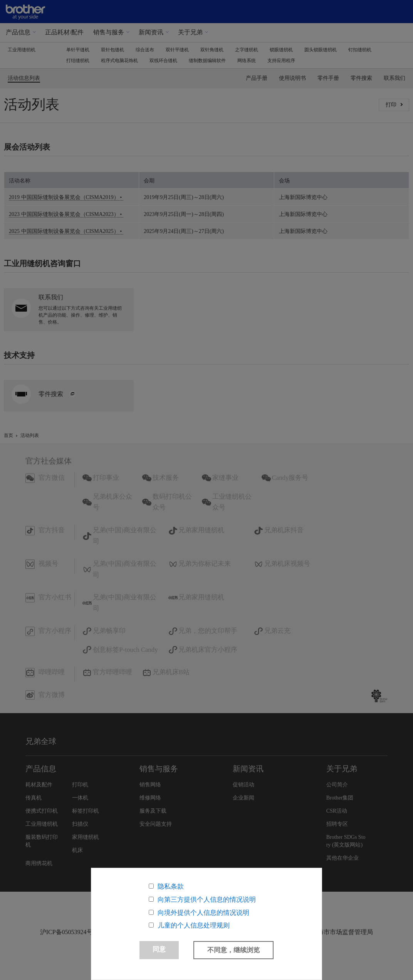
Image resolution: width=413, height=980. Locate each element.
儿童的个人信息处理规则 (194, 925)
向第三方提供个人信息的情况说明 (207, 899)
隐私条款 (171, 886)
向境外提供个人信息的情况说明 (203, 912)
